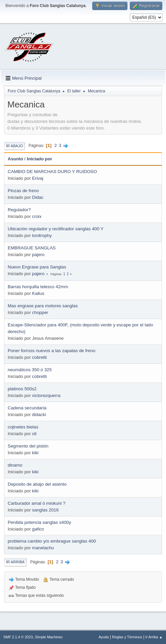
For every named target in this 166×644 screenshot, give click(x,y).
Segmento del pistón (28, 446)
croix (37, 216)
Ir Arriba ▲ (154, 637)
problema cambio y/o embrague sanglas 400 (52, 541)
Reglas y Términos (127, 637)
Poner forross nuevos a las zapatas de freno (52, 351)
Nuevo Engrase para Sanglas (37, 267)
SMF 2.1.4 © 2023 (18, 637)
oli (34, 434)
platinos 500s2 (22, 389)
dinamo (15, 465)
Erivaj (38, 178)
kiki (35, 453)
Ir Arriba (15, 562)
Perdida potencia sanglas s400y (39, 522)
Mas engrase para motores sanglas (43, 306)
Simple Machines (49, 637)
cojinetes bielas (23, 427)
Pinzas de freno (23, 191)
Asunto (15, 159)
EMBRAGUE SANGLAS (32, 248)
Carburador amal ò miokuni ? (37, 503)
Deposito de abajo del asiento (37, 484)
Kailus (38, 293)
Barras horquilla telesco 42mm (38, 287)
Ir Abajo (14, 146)
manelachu (43, 548)
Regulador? (19, 210)
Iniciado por (40, 159)
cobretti (40, 357)
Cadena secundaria (27, 408)
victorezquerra (46, 395)
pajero (38, 255)
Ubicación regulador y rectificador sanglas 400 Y (56, 229)
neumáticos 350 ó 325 (30, 370)
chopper (40, 312)
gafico (38, 529)
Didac (38, 197)
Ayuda (104, 637)
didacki (39, 415)
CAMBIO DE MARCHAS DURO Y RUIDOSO (52, 172)
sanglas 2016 (45, 510)
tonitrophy (42, 235)
